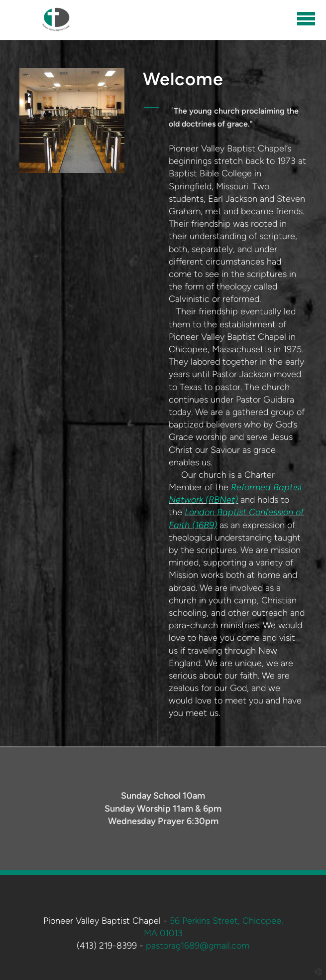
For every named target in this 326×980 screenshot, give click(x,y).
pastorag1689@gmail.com (198, 946)
